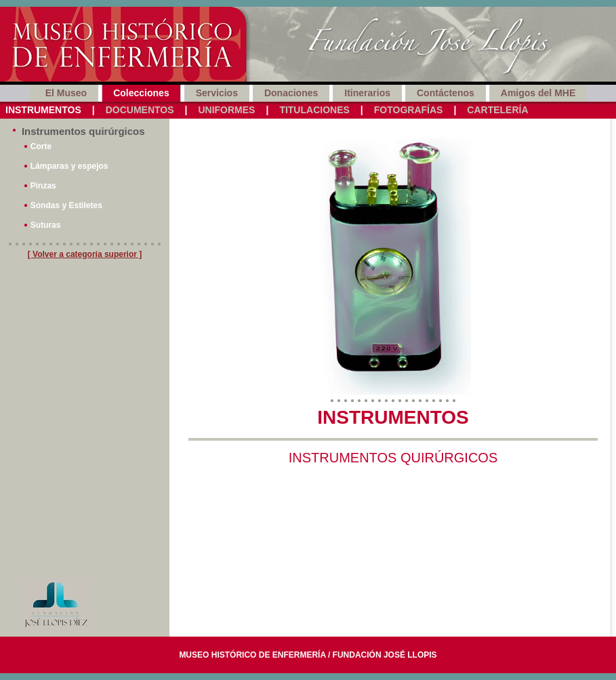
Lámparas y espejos (69, 166)
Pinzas (43, 186)
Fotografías (409, 110)
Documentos (140, 110)
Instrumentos (43, 110)
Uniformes (226, 110)
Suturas (46, 225)
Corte (41, 146)
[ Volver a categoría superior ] (85, 254)
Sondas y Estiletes (66, 205)
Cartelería (497, 110)
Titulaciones (314, 110)
